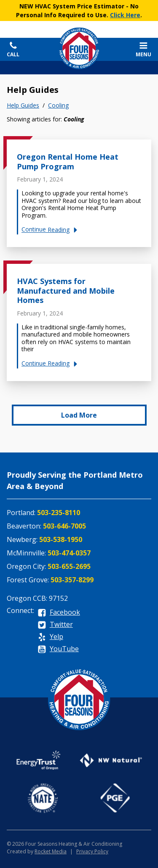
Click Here (125, 15)
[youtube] (58, 649)
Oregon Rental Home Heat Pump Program (68, 162)
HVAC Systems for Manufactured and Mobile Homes (66, 291)
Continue (51, 230)
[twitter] (55, 625)
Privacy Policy (92, 851)
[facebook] (59, 613)
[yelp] (50, 637)
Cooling (58, 105)
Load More (79, 415)
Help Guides (23, 105)
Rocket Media (51, 851)
